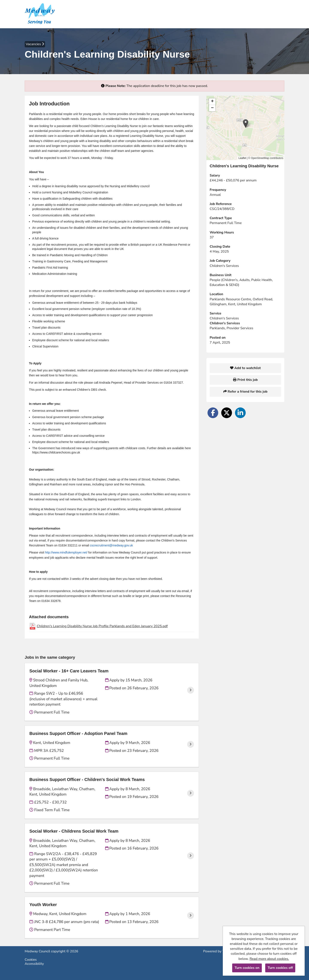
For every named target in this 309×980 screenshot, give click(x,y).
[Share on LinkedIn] (240, 413)
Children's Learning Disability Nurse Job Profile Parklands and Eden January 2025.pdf (102, 626)
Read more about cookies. (269, 959)
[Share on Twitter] (227, 413)
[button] (246, 123)
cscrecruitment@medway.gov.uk (111, 545)
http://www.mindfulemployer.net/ (66, 552)
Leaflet (242, 158)
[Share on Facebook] (213, 413)
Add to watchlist (245, 368)
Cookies (31, 960)
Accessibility (34, 964)
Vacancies (35, 44)
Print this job (245, 380)
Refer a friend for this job (245, 392)
